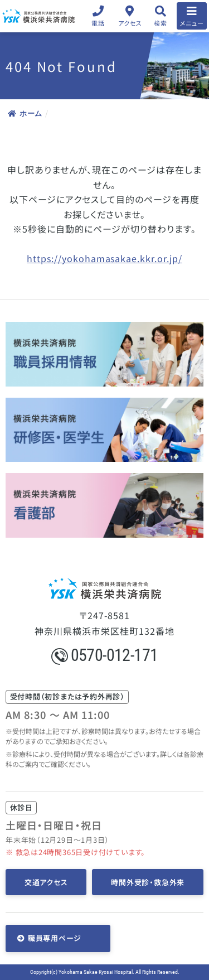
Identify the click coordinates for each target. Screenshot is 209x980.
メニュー (192, 23)
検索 (160, 23)
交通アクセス (46, 882)
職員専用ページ (55, 938)
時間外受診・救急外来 (148, 882)
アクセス (130, 23)
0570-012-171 (105, 655)
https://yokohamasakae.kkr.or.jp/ (104, 258)
